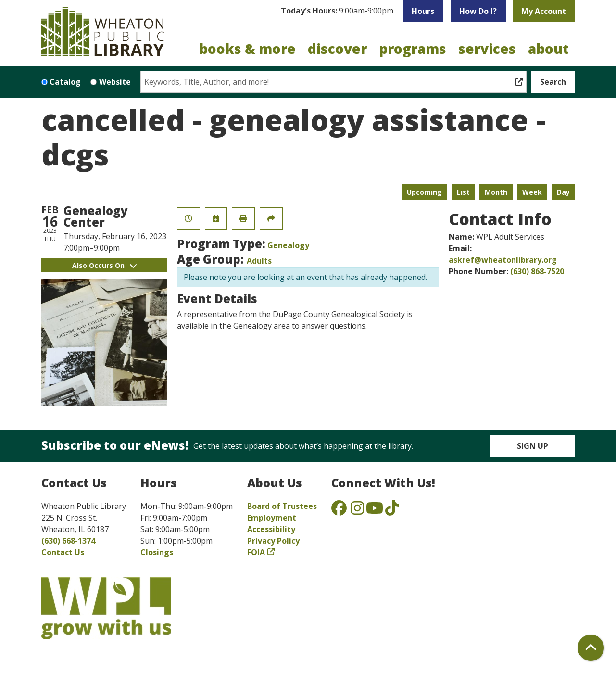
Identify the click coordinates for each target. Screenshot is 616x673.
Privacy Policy (273, 541)
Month (496, 192)
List (463, 192)
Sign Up (533, 446)
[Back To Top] (591, 648)
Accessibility (271, 529)
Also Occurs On (104, 265)
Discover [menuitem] (337, 49)
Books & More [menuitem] (247, 49)
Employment (272, 518)
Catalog (65, 82)
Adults (259, 261)
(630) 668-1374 (68, 541)
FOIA (256, 552)
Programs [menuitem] (413, 49)
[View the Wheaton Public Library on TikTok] (392, 511)
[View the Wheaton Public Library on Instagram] (357, 511)
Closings (157, 552)
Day (563, 192)
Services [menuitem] (487, 49)
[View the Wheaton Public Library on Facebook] (339, 511)
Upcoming (424, 192)
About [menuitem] (548, 49)
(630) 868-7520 (537, 271)
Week (532, 192)
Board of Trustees (282, 506)
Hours (423, 11)
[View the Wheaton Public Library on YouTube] (375, 511)
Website (115, 82)
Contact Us (63, 552)
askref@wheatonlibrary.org (503, 260)
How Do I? (478, 11)
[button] (337, 11)
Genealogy (288, 245)
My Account (544, 11)
